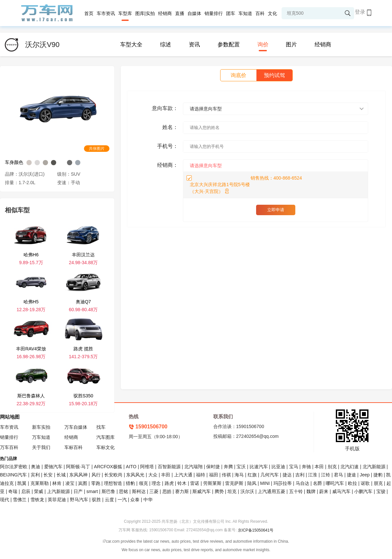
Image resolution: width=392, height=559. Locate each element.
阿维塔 (147, 467)
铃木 (182, 483)
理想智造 (113, 483)
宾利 (35, 475)
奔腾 (228, 467)
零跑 (96, 483)
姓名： (170, 127)
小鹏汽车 (363, 491)
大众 (153, 475)
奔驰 (306, 467)
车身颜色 (14, 162)
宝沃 (241, 467)
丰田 (166, 475)
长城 (61, 475)
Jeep (365, 475)
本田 (319, 467)
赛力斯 (182, 491)
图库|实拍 (145, 13)
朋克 (378, 483)
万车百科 (9, 447)
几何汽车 (269, 475)
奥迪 (36, 467)
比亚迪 (278, 467)
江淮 (313, 475)
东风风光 (135, 475)
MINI (265, 483)
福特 (201, 475)
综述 (166, 45)
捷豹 (378, 475)
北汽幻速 (350, 467)
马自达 (302, 483)
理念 (156, 483)
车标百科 (73, 447)
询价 (263, 45)
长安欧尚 (113, 475)
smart (92, 491)
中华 (148, 500)
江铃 (326, 475)
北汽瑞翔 (193, 467)
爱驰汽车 (53, 467)
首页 (89, 13)
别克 (332, 467)
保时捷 (213, 467)
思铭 (123, 491)
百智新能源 (169, 467)
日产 (78, 491)
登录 (360, 12)
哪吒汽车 (335, 483)
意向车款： (165, 108)
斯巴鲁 (108, 491)
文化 (272, 13)
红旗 (252, 475)
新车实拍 (41, 427)
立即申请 (276, 210)
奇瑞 (13, 491)
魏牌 (311, 491)
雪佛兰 (20, 500)
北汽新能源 (374, 467)
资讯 (194, 45)
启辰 (26, 491)
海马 (239, 475)
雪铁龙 (37, 500)
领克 (143, 483)
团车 (231, 13)
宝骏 (381, 491)
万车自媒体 (76, 427)
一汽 (122, 500)
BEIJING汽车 (13, 475)
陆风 (252, 483)
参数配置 (229, 45)
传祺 (226, 475)
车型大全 (131, 45)
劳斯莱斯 (212, 483)
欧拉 (352, 483)
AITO (131, 467)
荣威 (39, 491)
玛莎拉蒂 (283, 483)
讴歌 (365, 483)
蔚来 (324, 491)
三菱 (154, 491)
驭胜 (96, 500)
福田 (214, 475)
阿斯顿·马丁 (78, 467)
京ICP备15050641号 (256, 530)
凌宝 (70, 483)
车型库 (125, 13)
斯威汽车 (202, 491)
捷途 (351, 475)
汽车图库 (106, 437)
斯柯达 (139, 491)
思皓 (167, 491)
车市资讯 (106, 13)
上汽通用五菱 (271, 491)
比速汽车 (259, 467)
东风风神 (78, 475)
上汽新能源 (58, 491)
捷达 (287, 475)
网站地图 (10, 417)
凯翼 (22, 483)
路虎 (169, 483)
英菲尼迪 (57, 500)
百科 (260, 13)
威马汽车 (341, 491)
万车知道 (41, 437)
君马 (338, 475)
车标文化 (106, 447)
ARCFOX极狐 (108, 467)
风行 (96, 475)
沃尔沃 (247, 491)
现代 (5, 500)
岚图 (83, 483)
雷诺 (195, 483)
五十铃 (296, 491)
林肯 (57, 483)
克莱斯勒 (40, 483)
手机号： (168, 146)
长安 (48, 475)
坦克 (232, 491)
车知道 (245, 13)
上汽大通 (183, 475)
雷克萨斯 (234, 483)
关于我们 (41, 447)
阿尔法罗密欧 (14, 467)
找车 (101, 427)
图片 (291, 45)
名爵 (318, 483)
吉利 (300, 475)
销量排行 (214, 13)
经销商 (165, 13)
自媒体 (194, 13)
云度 (109, 500)
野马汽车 (79, 500)
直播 (180, 13)
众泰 (135, 500)
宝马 (294, 467)
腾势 (219, 491)
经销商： (168, 165)
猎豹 (130, 483)
